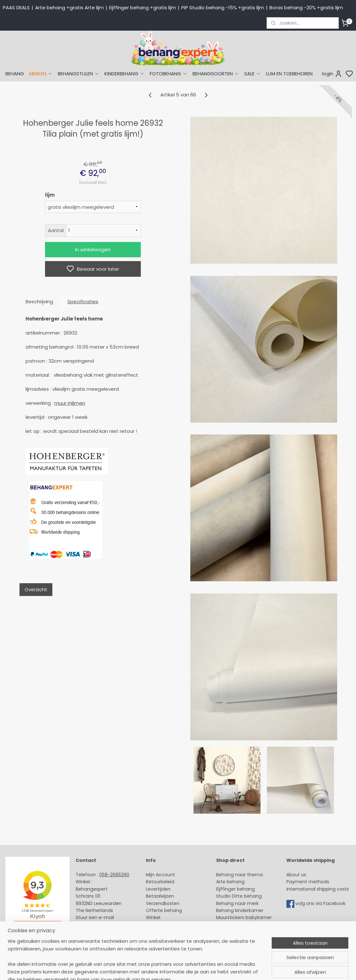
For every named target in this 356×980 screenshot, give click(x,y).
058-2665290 (114, 875)
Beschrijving (39, 302)
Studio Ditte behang (239, 896)
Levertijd (155, 889)
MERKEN (41, 74)
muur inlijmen (70, 403)
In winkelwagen (93, 249)
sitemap (225, 968)
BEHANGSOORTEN (216, 74)
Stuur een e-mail (95, 917)
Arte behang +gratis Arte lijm (69, 8)
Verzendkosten (163, 903)
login (332, 74)
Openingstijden (93, 925)
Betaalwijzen (160, 896)
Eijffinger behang (235, 889)
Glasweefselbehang (239, 925)
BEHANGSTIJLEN (79, 74)
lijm (49, 195)
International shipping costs (318, 889)
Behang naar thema (239, 875)
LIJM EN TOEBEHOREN (289, 74)
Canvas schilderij (235, 939)
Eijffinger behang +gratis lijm (143, 8)
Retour (153, 882)
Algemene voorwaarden (173, 932)
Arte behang (230, 882)
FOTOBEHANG (169, 74)
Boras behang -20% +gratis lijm (306, 8)
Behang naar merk (237, 903)
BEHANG (15, 74)
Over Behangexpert (168, 925)
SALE (253, 74)
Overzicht (36, 589)
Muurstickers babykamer (244, 917)
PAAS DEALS (16, 8)
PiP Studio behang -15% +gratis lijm (223, 8)
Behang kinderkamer (240, 910)
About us (296, 875)
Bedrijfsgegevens (95, 932)
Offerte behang (164, 910)
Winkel (153, 917)
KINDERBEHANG (125, 74)
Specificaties (83, 302)
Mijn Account (160, 875)
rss (238, 968)
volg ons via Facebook (321, 903)
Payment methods (308, 882)
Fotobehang (230, 932)
